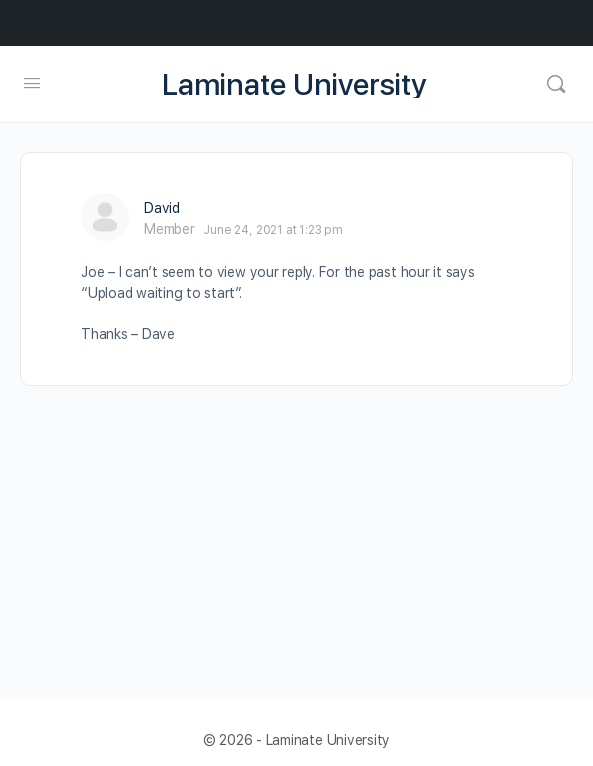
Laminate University (294, 84)
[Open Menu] (32, 82)
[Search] (556, 84)
